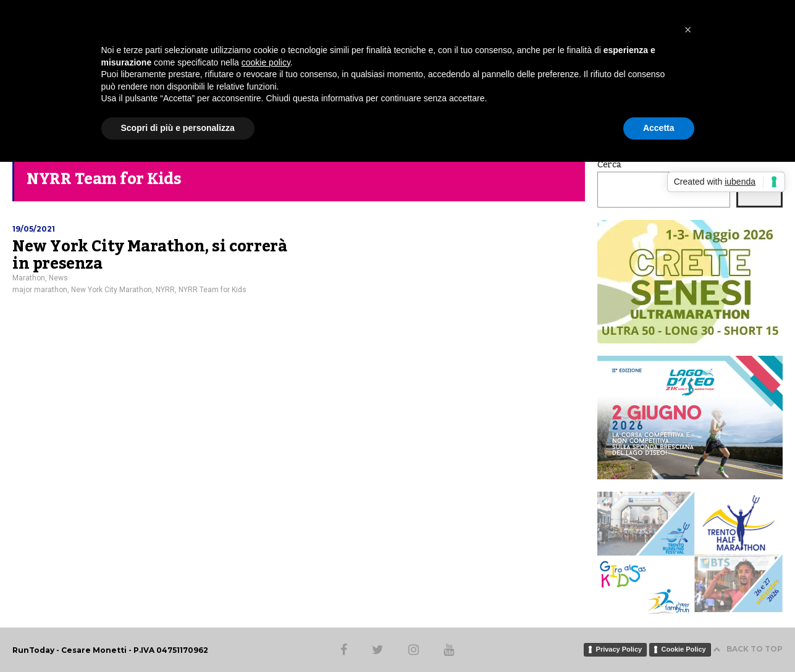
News (58, 278)
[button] (688, 30)
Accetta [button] (659, 128)
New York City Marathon (111, 290)
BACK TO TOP (748, 649)
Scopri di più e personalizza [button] (178, 128)
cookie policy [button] (266, 62)
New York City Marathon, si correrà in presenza (149, 255)
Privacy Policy (619, 649)
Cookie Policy (684, 649)
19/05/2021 (34, 229)
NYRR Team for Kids (212, 290)
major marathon (40, 290)
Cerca (609, 165)
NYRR (165, 290)
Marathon (29, 278)
